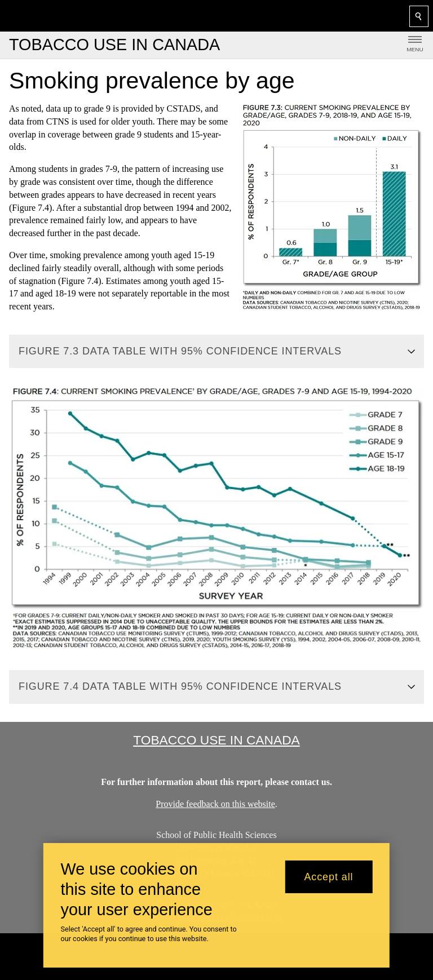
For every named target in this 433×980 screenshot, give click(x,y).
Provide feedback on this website (215, 804)
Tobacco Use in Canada (216, 740)
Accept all (328, 877)
